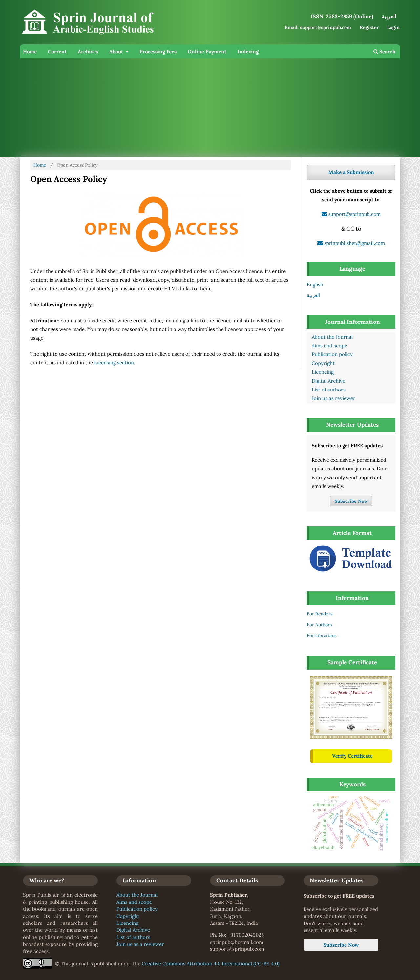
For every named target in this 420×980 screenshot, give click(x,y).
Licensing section (114, 362)
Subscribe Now (351, 501)
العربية (314, 295)
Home (30, 51)
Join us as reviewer (334, 398)
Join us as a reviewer (140, 944)
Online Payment (207, 51)
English (315, 285)
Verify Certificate (352, 756)
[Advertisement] (210, 108)
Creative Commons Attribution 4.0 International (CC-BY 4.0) (211, 963)
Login (393, 27)
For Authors (319, 625)
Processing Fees (158, 51)
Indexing (248, 51)
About (117, 51)
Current (57, 51)
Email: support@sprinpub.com (318, 27)
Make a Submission (351, 172)
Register (369, 27)
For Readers (320, 614)
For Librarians (322, 635)
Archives (88, 51)
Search (384, 51)
